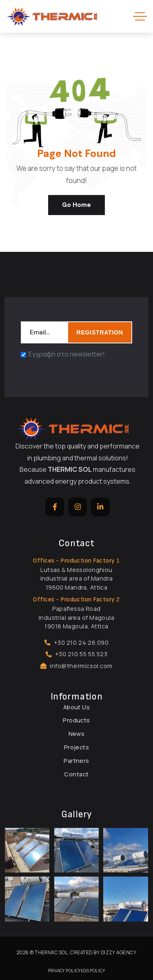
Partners (76, 761)
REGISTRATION (100, 332)
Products (76, 720)
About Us (76, 707)
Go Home (76, 205)
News (77, 734)
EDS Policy (93, 971)
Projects (76, 747)
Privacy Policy (64, 971)
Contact (76, 774)
